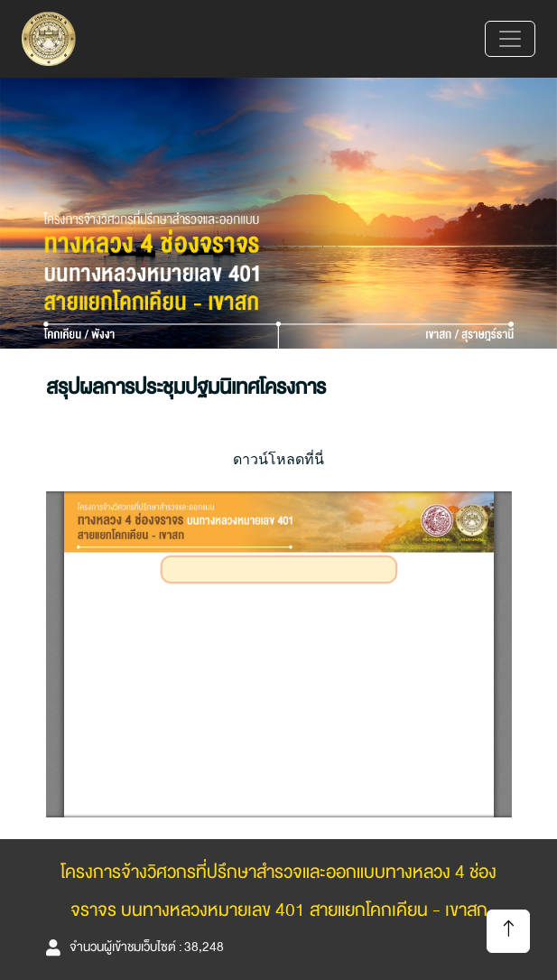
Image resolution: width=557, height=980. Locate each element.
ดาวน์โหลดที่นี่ (278, 459)
